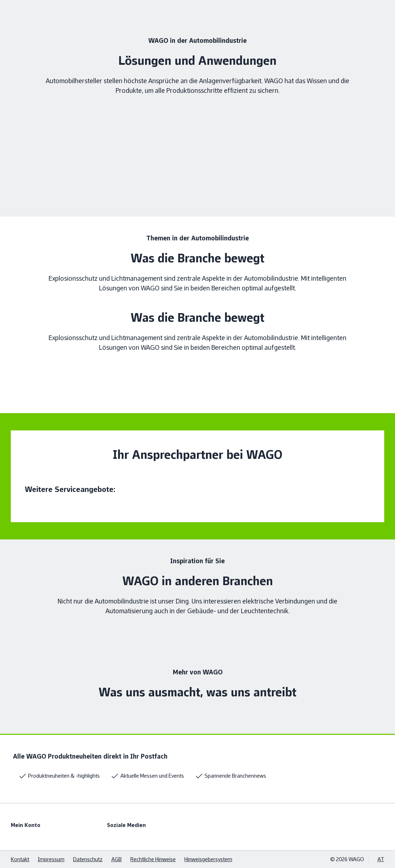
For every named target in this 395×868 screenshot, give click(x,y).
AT (381, 859)
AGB (116, 859)
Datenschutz (88, 859)
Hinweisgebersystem (208, 859)
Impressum (51, 859)
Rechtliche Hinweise (153, 859)
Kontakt (20, 859)
